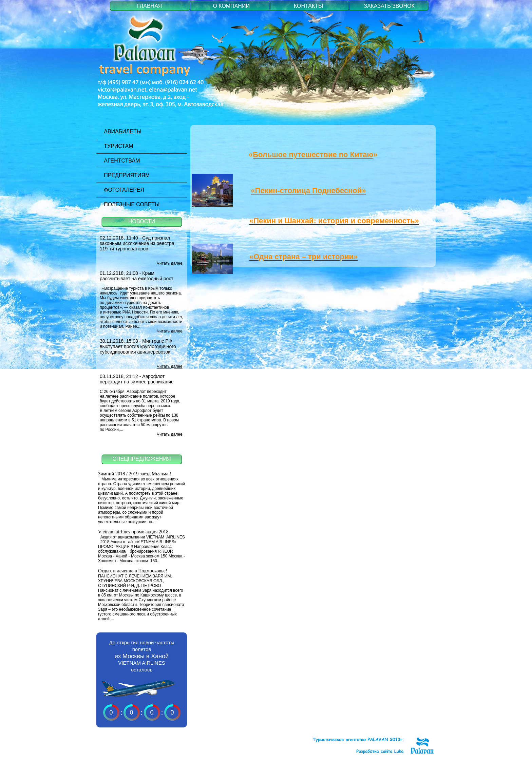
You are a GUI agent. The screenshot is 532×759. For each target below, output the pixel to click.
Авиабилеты (119, 131)
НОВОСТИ (142, 221)
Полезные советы (128, 204)
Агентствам (118, 161)
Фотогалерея (120, 190)
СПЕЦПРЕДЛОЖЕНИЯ (142, 459)
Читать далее (170, 263)
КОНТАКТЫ (308, 6)
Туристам (115, 146)
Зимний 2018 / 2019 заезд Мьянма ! (135, 474)
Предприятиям (123, 175)
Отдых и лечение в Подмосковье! (133, 571)
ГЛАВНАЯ (149, 6)
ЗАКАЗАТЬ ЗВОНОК (389, 6)
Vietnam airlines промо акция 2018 (133, 532)
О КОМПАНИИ (231, 6)
